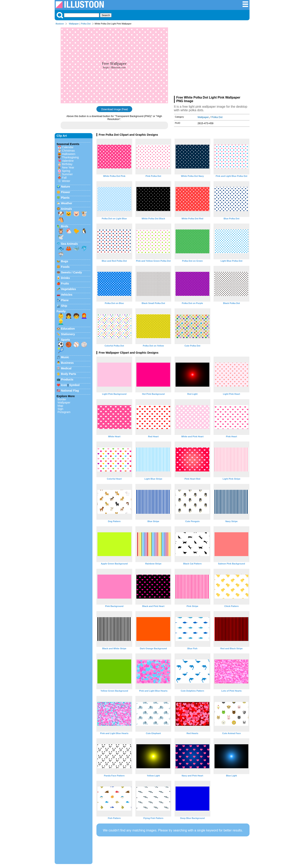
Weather (67, 203)
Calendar (68, 147)
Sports (66, 340)
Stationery (68, 334)
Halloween (69, 154)
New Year (68, 167)
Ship (64, 306)
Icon (64, 385)
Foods (65, 267)
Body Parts (69, 374)
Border (62, 399)
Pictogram (64, 412)
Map (60, 406)
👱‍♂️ (61, 322)
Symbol (74, 385)
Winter (66, 181)
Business (67, 363)
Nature (66, 187)
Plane (65, 300)
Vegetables (68, 289)
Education (68, 329)
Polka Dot (86, 24)
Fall (64, 178)
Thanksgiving (70, 157)
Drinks (66, 278)
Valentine (68, 161)
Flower (66, 192)
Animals (66, 209)
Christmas (68, 151)
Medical (66, 368)
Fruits (65, 284)
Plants (65, 198)
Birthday (67, 164)
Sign (61, 409)
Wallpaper (74, 24)
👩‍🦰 (84, 316)
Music (65, 357)
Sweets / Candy (72, 272)
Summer (67, 174)
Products (67, 379)
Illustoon (60, 24)
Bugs (65, 261)
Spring (66, 171)
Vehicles (67, 295)
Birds (65, 226)
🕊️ (61, 237)
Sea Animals (69, 244)
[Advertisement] (212, 61)
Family (61, 311)
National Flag (70, 391)
